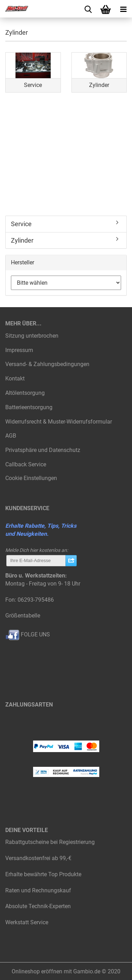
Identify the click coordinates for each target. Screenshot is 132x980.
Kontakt (15, 379)
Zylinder (22, 240)
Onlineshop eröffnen (37, 971)
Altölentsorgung (25, 393)
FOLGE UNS (28, 634)
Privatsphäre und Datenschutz (43, 450)
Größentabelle (23, 616)
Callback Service (26, 464)
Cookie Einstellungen (31, 478)
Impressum (19, 350)
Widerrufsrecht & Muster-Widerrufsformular (59, 422)
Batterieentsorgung (29, 407)
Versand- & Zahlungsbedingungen (47, 364)
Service (21, 224)
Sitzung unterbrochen (32, 336)
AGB (11, 436)
